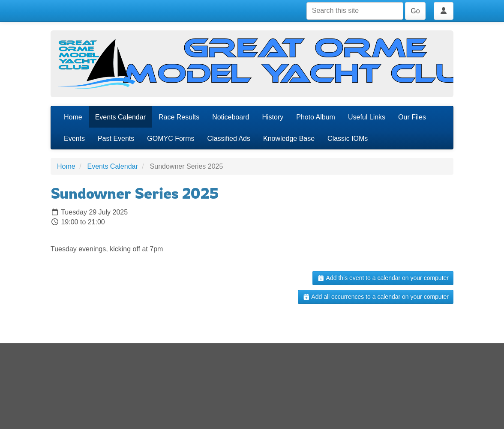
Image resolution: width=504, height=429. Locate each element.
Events (74, 139)
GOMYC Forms (171, 139)
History (273, 117)
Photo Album (316, 117)
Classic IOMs (348, 139)
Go (415, 11)
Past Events (116, 139)
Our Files (412, 117)
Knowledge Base (289, 139)
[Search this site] (355, 11)
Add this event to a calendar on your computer (383, 278)
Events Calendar (120, 117)
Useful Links (367, 117)
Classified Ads (229, 139)
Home (73, 117)
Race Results (179, 117)
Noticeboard (231, 117)
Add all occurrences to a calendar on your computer (376, 297)
